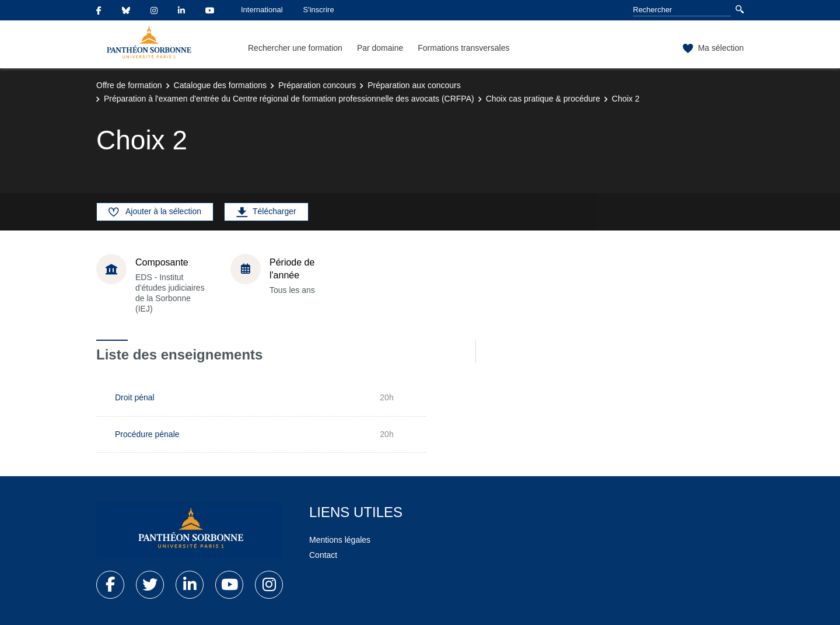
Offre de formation (129, 85)
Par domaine (380, 48)
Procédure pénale (147, 434)
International (262, 10)
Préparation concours (317, 85)
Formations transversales (463, 48)
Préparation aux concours (414, 85)
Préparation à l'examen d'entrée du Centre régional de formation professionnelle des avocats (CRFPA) (289, 99)
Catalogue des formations (220, 85)
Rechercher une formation (295, 48)
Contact (323, 555)
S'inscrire (319, 10)
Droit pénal (135, 397)
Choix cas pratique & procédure (543, 99)
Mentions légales (340, 540)
